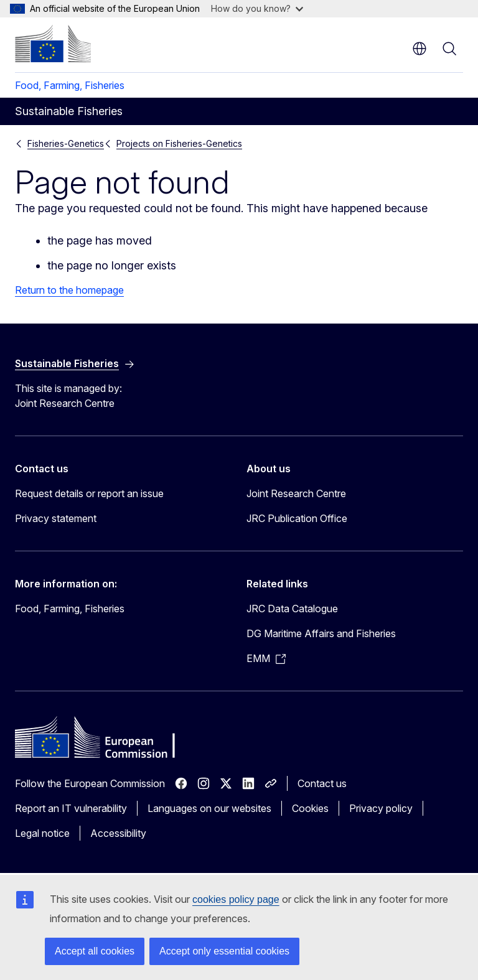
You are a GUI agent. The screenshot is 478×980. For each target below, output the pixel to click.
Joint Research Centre (296, 493)
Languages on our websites (209, 808)
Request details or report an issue (89, 493)
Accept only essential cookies (224, 951)
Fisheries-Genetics (66, 143)
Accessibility (118, 833)
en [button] (419, 49)
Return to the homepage (69, 290)
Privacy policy (381, 808)
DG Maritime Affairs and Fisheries (321, 633)
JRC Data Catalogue (292, 609)
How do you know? (257, 8)
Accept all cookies (95, 951)
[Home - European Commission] (53, 44)
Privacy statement (56, 518)
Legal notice (42, 833)
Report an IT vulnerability (71, 808)
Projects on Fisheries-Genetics (179, 143)
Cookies (310, 808)
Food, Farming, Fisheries (70, 85)
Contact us (322, 783)
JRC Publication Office (297, 518)
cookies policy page (236, 899)
